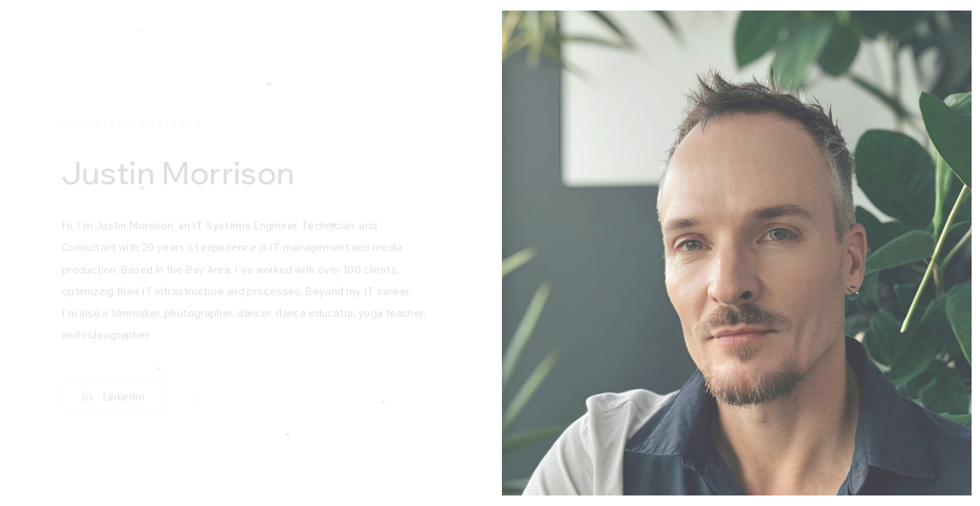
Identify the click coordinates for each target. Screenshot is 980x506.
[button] (113, 400)
